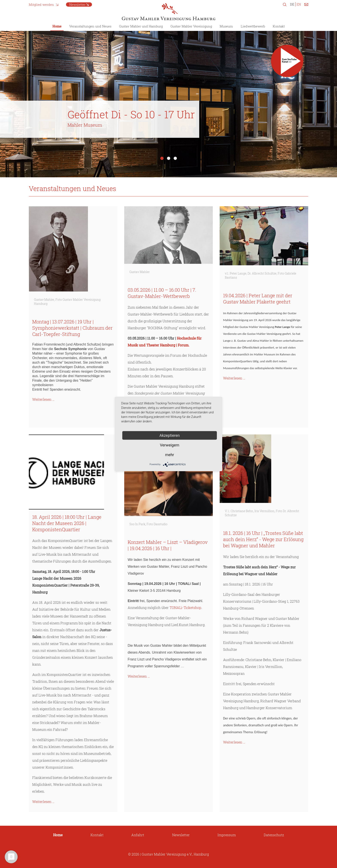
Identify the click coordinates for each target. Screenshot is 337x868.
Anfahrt (138, 835)
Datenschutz (274, 835)
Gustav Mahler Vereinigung (191, 26)
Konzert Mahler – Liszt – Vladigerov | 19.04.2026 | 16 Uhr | (168, 545)
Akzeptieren (170, 435)
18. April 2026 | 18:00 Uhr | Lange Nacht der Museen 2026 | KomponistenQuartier (67, 523)
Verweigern (170, 445)
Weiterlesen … (43, 399)
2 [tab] (169, 158)
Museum (226, 26)
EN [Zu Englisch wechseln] (299, 4)
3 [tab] (175, 158)
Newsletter (77, 5)
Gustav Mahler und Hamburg (141, 26)
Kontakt (279, 26)
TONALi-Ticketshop (185, 608)
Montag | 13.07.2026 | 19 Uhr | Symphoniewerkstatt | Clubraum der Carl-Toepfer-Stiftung (72, 328)
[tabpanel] (168, 101)
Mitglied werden (41, 5)
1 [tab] (162, 158)
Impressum (227, 835)
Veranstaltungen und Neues (90, 26)
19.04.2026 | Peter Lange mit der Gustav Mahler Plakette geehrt (258, 299)
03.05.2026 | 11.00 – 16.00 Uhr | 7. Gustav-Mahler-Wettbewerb (162, 293)
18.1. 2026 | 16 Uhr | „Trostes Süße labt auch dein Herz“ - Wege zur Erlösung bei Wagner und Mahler (263, 539)
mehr (169, 455)
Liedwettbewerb (253, 26)
